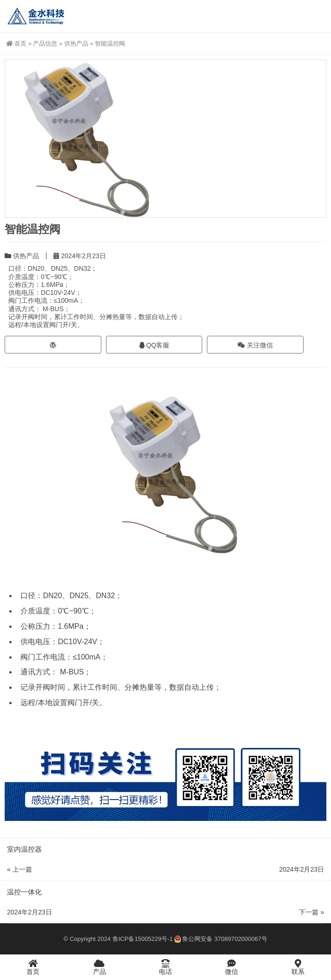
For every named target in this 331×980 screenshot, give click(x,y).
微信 (232, 967)
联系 (298, 967)
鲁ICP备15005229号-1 (143, 939)
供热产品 (76, 43)
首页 (16, 43)
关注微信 (255, 345)
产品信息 (45, 43)
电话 (165, 967)
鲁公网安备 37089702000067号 (221, 939)
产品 (99, 967)
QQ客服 (154, 345)
